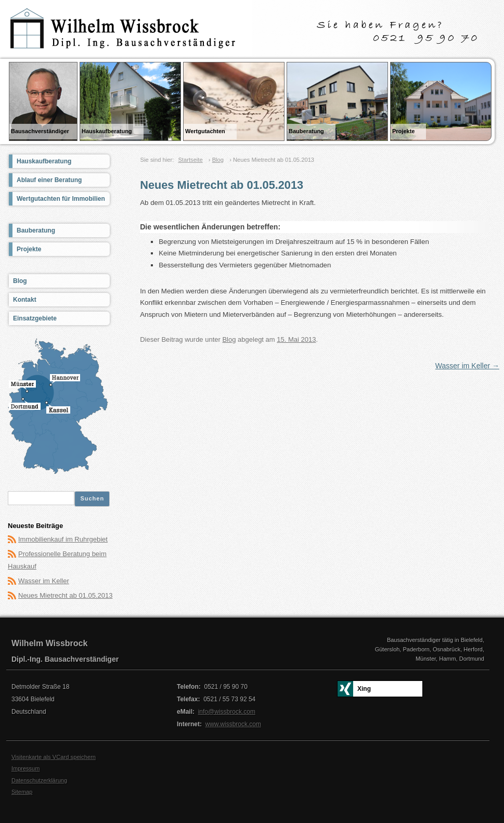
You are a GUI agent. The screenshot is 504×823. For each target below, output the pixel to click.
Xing (364, 689)
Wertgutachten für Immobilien (61, 199)
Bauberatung (36, 230)
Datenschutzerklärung (39, 780)
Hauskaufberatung (44, 161)
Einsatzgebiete (35, 318)
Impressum (25, 768)
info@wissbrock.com (227, 712)
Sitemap (22, 792)
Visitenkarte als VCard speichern (54, 757)
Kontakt (25, 300)
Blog (218, 160)
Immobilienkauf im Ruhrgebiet (63, 539)
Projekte (29, 249)
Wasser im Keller (467, 366)
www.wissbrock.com (233, 724)
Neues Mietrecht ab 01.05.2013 (65, 595)
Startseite (190, 160)
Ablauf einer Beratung (49, 180)
